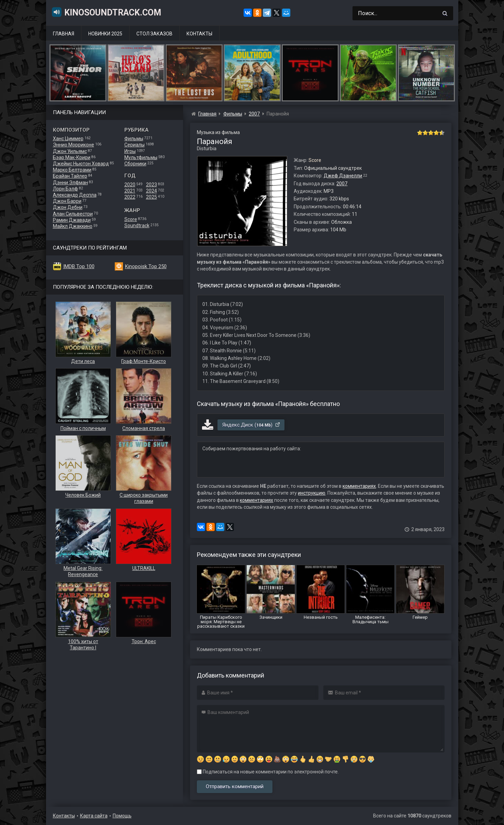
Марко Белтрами (72, 170)
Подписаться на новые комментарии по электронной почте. (268, 772)
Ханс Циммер (68, 139)
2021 (130, 191)
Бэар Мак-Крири (72, 157)
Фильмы (134, 139)
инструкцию (312, 493)
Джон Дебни (68, 207)
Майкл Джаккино (73, 226)
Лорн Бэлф (65, 189)
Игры (130, 151)
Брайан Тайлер (70, 176)
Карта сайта (94, 816)
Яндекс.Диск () (251, 425)
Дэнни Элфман (70, 183)
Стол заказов (154, 34)
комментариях (359, 486)
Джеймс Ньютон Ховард (81, 164)
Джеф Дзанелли (343, 176)
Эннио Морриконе (74, 145)
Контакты (199, 34)
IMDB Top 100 (79, 266)
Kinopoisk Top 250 (146, 266)
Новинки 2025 (105, 34)
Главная (64, 34)
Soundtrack (137, 225)
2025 (152, 197)
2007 (342, 184)
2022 (130, 197)
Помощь (122, 816)
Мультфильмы (141, 157)
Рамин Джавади (72, 220)
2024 (152, 191)
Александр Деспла (75, 195)
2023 (152, 185)
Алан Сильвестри (73, 214)
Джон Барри (67, 201)
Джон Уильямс (70, 151)
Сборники (135, 164)
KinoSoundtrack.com (106, 12)
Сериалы (135, 145)
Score (131, 219)
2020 (130, 185)
